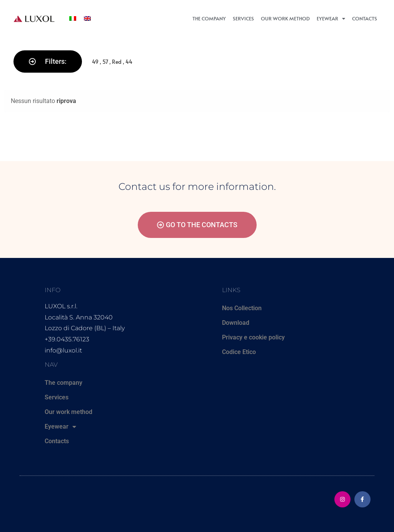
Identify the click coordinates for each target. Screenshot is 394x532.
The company (209, 18)
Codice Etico (239, 352)
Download (236, 323)
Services (243, 18)
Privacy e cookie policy (253, 337)
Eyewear (331, 19)
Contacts (365, 18)
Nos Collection (242, 308)
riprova (66, 101)
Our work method (285, 18)
